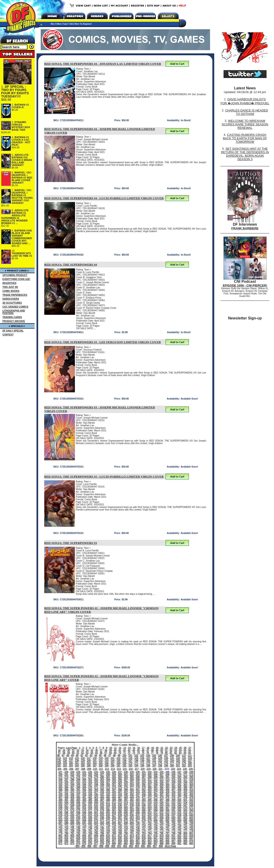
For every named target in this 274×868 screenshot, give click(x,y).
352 (120, 785)
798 (173, 833)
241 (144, 772)
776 (179, 831)
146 (125, 761)
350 (108, 785)
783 (84, 833)
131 (172, 758)
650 (114, 818)
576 (84, 810)
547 (185, 805)
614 (173, 813)
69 (115, 753)
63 (87, 753)
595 (60, 813)
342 (60, 785)
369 (84, 787)
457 (60, 798)
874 (78, 844)
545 (173, 805)
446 (132, 795)
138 (77, 761)
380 (150, 787)
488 (108, 800)
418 (102, 792)
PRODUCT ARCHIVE (14, 321)
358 (156, 785)
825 (60, 838)
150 (148, 761)
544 (168, 805)
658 (162, 818)
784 (90, 833)
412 (66, 792)
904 (137, 846)
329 (120, 782)
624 (96, 815)
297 (66, 780)
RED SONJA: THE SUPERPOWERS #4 (71, 265)
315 (173, 780)
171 (136, 763)
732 (191, 826)
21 (162, 748)
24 (176, 748)
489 (114, 800)
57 (59, 753)
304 (108, 780)
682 (168, 821)
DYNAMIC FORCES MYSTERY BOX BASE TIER (21, 126)
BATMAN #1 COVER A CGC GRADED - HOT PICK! (21, 141)
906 (149, 846)
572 (60, 810)
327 (108, 782)
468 (126, 798)
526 (60, 805)
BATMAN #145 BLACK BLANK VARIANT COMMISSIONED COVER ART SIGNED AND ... (22, 237)
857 (114, 841)
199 (166, 766)
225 (185, 769)
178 (178, 763)
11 (115, 748)
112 (59, 758)
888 (162, 844)
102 (136, 756)
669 (90, 821)
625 (102, 815)
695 (108, 823)
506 (78, 803)
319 (60, 782)
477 (179, 798)
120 (107, 758)
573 (66, 810)
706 (173, 823)
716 (96, 826)
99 (119, 756)
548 (191, 805)
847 (191, 838)
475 (168, 798)
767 (126, 831)
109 (178, 756)
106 (160, 756)
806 (84, 836)
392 (84, 790)
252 (72, 775)
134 (190, 758)
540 (144, 805)
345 (78, 785)
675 (126, 821)
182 (65, 766)
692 (90, 823)
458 (66, 798)
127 (148, 758)
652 (126, 818)
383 (168, 787)
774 (168, 831)
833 (108, 838)
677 (138, 821)
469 (132, 798)
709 (191, 823)
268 (168, 775)
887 (156, 844)
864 (156, 841)
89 (72, 756)
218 (143, 769)
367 (72, 787)
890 (173, 844)
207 (77, 769)
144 (112, 761)
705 (168, 823)
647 (96, 818)
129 (160, 758)
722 (132, 826)
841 (156, 838)
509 (96, 803)
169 (125, 763)
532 (96, 805)
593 (185, 810)
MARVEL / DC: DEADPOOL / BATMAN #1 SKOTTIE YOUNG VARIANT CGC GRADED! (22, 197)
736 (78, 828)
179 (184, 763)
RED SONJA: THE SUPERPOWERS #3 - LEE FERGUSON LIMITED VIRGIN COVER (103, 342)
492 (132, 800)
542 (156, 805)
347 (90, 785)
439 (90, 795)
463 (96, 798)
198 (160, 766)
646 (90, 818)
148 (136, 761)
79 (162, 753)
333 (144, 782)
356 (144, 785)
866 (168, 841)
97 (110, 756)
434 (60, 795)
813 (126, 836)
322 (78, 782)
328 (114, 782)
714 (84, 826)
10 (111, 748)
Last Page (72, 748)
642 (66, 818)
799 (179, 833)
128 (154, 758)
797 (168, 833)
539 (138, 805)
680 (156, 821)
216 (131, 769)
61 (78, 753)
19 (152, 748)
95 (100, 756)
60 (73, 753)
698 (126, 823)
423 (132, 792)
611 (156, 813)
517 (144, 803)
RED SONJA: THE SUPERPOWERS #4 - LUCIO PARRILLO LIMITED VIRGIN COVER (104, 198)
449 (150, 795)
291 (168, 777)
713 (78, 826)
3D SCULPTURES (12, 303)
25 (180, 748)
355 (138, 785)
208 (83, 769)
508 (90, 803)
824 (191, 836)
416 (90, 792)
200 (172, 766)
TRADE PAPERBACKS (15, 295)
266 (156, 775)
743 (120, 828)
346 (84, 785)
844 (173, 838)
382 (162, 787)
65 (96, 753)
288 (150, 777)
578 (96, 810)
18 (148, 748)
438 (84, 795)
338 (173, 782)
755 (191, 828)
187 (95, 766)
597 (72, 813)
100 (124, 756)
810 (108, 836)
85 (190, 753)
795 (156, 833)
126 (142, 758)
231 (84, 772)
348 (96, 785)
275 (72, 777)
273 (60, 777)
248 (185, 772)
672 (108, 821)
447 (138, 795)
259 (114, 775)
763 (102, 831)
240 (138, 772)
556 (102, 808)
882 (126, 844)
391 (78, 790)
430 (173, 792)
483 (78, 800)
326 (102, 782)
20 (157, 748)
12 (120, 748)
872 (66, 844)
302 (96, 780)
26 (185, 748)
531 (90, 805)
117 (89, 758)
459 (72, 798)
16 (139, 748)
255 (90, 775)
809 (102, 836)
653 (132, 818)
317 (185, 780)
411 (60, 792)
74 (138, 753)
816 (144, 836)
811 (114, 836)
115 (77, 758)
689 (72, 823)
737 (84, 828)
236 (114, 772)
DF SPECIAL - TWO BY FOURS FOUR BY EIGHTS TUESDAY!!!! (15, 91)
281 (108, 777)
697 (120, 823)
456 (191, 795)
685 (185, 821)
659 (168, 818)
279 (96, 777)
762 (96, 831)
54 (180, 750)
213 (113, 769)
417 (96, 792)
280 (102, 777)
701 (144, 823)
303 (102, 780)
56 (190, 750)
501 (185, 800)
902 (125, 846)
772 (156, 831)
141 (95, 761)
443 (114, 795)
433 (191, 792)
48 (152, 750)
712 (72, 826)
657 (156, 818)
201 (178, 766)
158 (59, 763)
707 (179, 823)
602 (102, 813)
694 (102, 823)
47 (148, 750)
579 (102, 810)
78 (157, 753)
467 (120, 798)
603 (108, 813)
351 (114, 785)
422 (126, 792)
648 (102, 818)
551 (72, 808)
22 (166, 748)
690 (78, 823)
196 (148, 766)
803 (66, 836)
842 (162, 838)
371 (96, 787)
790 (126, 833)
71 (124, 753)
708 (185, 823)
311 (150, 780)
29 (64, 750)
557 (108, 808)
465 (108, 798)
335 (156, 782)
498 (168, 800)
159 (65, 763)
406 (168, 790)
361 (173, 785)
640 (191, 815)
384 (173, 787)
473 (156, 798)
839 (144, 838)
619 (66, 815)
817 (150, 836)
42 (124, 750)
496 (156, 800)
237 (120, 772)
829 (84, 838)
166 (107, 763)
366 (66, 787)
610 (150, 813)
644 (78, 818)
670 (96, 821)
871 (60, 844)
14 (129, 748)
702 (150, 823)
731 (185, 826)
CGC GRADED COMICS (15, 307)
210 (95, 769)
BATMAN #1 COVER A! (20, 106)
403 (150, 790)
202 (184, 766)
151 (154, 761)
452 (168, 795)
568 (173, 808)
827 (72, 838)
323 (84, 782)
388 (60, 790)
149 (142, 761)
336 (162, 782)
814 (132, 836)
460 (78, 798)
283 (120, 777)
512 (114, 803)
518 (150, 803)
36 (96, 750)
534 (108, 805)
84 (185, 753)
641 (60, 818)
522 (173, 803)
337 (168, 782)
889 (168, 844)
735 (72, 828)
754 (185, 828)
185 (83, 766)
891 (179, 844)
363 (185, 785)
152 (160, 761)
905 (143, 846)
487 (102, 800)
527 (66, 805)
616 (185, 813)
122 (119, 758)
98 (114, 756)
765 (114, 831)
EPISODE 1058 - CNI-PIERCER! (245, 285)
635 (162, 815)
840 (150, 838)
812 (120, 836)
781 (72, 833)
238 (126, 772)
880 (114, 844)
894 (78, 846)
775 (173, 831)
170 (130, 763)
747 (144, 828)
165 (101, 763)
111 (190, 756)
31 (73, 750)
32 (78, 750)
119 (101, 758)
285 (132, 777)
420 (114, 792)
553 (84, 808)
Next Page (170, 846)
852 (84, 841)
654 (138, 818)
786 (102, 833)
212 (107, 769)
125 (136, 758)
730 (179, 826)
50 (162, 750)
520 (162, 803)
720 (120, 826)
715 (90, 826)
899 (107, 846)
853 (90, 841)
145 (119, 761)
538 (132, 805)
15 (134, 748)
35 (92, 750)
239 (132, 772)
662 (185, 818)
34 (87, 750)
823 (185, 836)
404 (156, 790)
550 (66, 808)
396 (108, 790)
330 (126, 782)
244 (162, 772)
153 (166, 761)
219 (149, 769)
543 (162, 805)
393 (90, 790)
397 (114, 790)
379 (144, 787)
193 (130, 766)
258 (108, 775)
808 (96, 836)
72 (129, 753)
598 (78, 813)
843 (168, 838)
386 (185, 787)
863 (150, 841)
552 (78, 808)
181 (59, 766)
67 (106, 753)
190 (112, 766)
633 (150, 815)
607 (132, 813)
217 (137, 769)
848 (60, 841)
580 (108, 810)
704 (162, 823)
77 (152, 753)
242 (150, 772)
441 (102, 795)
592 (179, 810)
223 (173, 769)
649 (108, 818)
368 (78, 787)
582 (120, 810)
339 (179, 782)
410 (191, 790)
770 (144, 831)
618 (60, 815)
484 (84, 800)
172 (142, 763)
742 (114, 828)
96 (105, 756)
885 (144, 844)
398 (120, 790)
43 (129, 750)
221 (161, 769)
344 (72, 785)
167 (112, 763)
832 (102, 838)
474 (162, 798)
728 (168, 826)
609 (144, 813)
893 (191, 844)
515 (132, 803)
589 (162, 810)
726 (156, 826)
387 (191, 787)
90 (77, 756)
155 (178, 761)
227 (60, 772)
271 (185, 775)
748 (150, 828)
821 (173, 836)
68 (110, 753)
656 (150, 818)
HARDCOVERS (11, 299)
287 (144, 777)
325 (96, 782)
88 (68, 756)
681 (162, 821)
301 (90, 780)
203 (190, 766)
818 (156, 836)
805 (78, 836)
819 (162, 836)
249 (191, 772)
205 (65, 769)
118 (95, 758)
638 (179, 815)
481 (66, 800)
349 (102, 785)
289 (156, 777)
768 (132, 831)
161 (77, 763)
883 (132, 844)
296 (60, 780)
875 (84, 844)
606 (126, 813)
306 (120, 780)
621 (78, 815)
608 (138, 813)
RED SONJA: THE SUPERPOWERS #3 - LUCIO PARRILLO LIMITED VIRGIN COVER (104, 476)
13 (125, 748)
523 (179, 803)
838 (138, 838)
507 (84, 803)
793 (144, 833)
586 (144, 810)
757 (66, 831)
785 (96, 833)
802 (60, 836)
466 (114, 798)
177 (172, 763)
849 (66, 841)
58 (64, 753)
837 (132, 838)
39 (110, 750)
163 (89, 763)
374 (114, 787)
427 (156, 792)
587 (150, 810)
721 (126, 826)
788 (114, 833)
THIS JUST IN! (10, 287)
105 (154, 756)
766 (120, 831)
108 (172, 756)
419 (108, 792)
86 (58, 756)
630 (132, 815)
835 (120, 838)
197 (154, 766)
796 (162, 833)
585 (138, 810)
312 (156, 780)
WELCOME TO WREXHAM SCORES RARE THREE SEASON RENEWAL (245, 124)
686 (191, 821)
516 (138, 803)
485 (90, 800)
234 (102, 772)
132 (178, 758)
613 (168, 813)
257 (102, 775)
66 (101, 753)
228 (66, 772)
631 (138, 815)
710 (60, 826)
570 (185, 808)
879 (108, 844)
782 (78, 833)
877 (96, 844)
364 (191, 785)
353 (126, 785)
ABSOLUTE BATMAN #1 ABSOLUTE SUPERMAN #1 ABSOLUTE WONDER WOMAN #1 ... (15, 217)
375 (120, 787)
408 (179, 790)
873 (72, 844)
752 (173, 828)
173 (148, 763)
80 (166, 753)
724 (144, 826)
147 (130, 761)
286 (138, 777)
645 (84, 818)
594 (191, 810)
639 (185, 815)
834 (114, 838)
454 (179, 795)
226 (191, 769)
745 (132, 828)
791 (132, 833)
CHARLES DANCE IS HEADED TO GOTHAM (247, 112)
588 (156, 810)
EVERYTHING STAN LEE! (16, 279)
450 (156, 795)
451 (162, 795)
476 (173, 798)
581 (114, 810)
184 (77, 766)
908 (161, 846)
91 (82, 756)
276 (78, 777)
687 (60, 823)
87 (63, 756)
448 (144, 795)
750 (162, 828)
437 (78, 795)
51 (166, 750)
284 (126, 777)
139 (83, 761)
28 (59, 750)
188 (101, 766)
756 (60, 831)
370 (90, 787)
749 (156, 828)
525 (191, 803)
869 (185, 841)
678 (144, 821)
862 (144, 841)
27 (190, 748)
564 (150, 808)
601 (96, 813)
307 (126, 780)
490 (120, 800)
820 (168, 836)
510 (102, 803)
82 (176, 753)
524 (185, 803)
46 (143, 750)
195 (142, 766)
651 (120, 818)
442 (108, 795)
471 (144, 798)
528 (72, 805)
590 (168, 810)
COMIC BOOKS (11, 291)
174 (154, 763)
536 (120, 805)
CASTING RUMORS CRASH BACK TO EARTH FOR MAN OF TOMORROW (245, 138)
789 (120, 833)
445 (126, 795)
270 (179, 775)
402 (144, 790)
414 (78, 792)
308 (132, 780)
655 (144, 818)
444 (120, 795)
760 (84, 831)
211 (101, 769)
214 (119, 769)
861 (138, 841)
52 (171, 750)
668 (84, 821)
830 (90, 838)
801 (191, 833)
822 (179, 836)
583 (126, 810)
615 (179, 813)
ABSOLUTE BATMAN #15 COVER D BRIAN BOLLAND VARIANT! (22, 160)
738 (90, 828)
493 (138, 800)
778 (191, 831)
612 (162, 813)
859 (126, 841)
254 (84, 775)
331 (132, 782)
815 (138, 836)
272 (191, 775)
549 (60, 808)
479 (191, 798)
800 (185, 833)
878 (102, 844)
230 (78, 772)
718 (108, 826)
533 (102, 805)
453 (173, 795)
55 (185, 750)
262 (132, 775)
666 (72, 821)
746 (138, 828)
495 (150, 800)
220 (155, 769)
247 (179, 772)
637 (173, 815)
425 (144, 792)
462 (90, 798)
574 (72, 810)
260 (120, 775)
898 (101, 846)
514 (126, 803)
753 (179, 828)
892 (185, 844)
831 (96, 838)
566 (162, 808)
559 (120, 808)
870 (191, 841)
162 (83, 763)
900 (113, 846)
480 (60, 800)
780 (66, 833)
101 (130, 756)
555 (96, 808)
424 (138, 792)
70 (120, 753)
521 (168, 803)
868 (179, 841)
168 (119, 763)
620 (72, 815)
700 (138, 823)
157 (190, 761)
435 (66, 795)
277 (84, 777)
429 (168, 792)
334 (150, 782)
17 (143, 748)
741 (108, 828)
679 (150, 821)
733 (60, 828)
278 (90, 777)
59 (68, 753)
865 (162, 841)
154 (172, 761)
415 (84, 792)
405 (162, 790)
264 (144, 775)
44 (134, 750)
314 (168, 780)
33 (82, 750)
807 (90, 836)
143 (107, 761)
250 (60, 775)
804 (72, 836)
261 (126, 775)
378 (138, 787)
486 (96, 800)
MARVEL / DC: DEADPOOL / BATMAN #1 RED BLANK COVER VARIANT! (22, 178)
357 (150, 785)
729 (173, 826)
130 (166, 758)
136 (65, 761)
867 (173, 841)
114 (71, 758)
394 (96, 790)
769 (138, 831)
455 (185, 795)
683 (173, 821)
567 (168, 808)
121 (112, 758)
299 (78, 780)
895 (84, 846)
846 (185, 838)
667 (78, 821)
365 (60, 787)
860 (132, 841)
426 (150, 792)
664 (60, 821)
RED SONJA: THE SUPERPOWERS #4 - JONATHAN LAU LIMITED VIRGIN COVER (103, 64)
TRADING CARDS (12, 317)
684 (179, 821)
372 (102, 787)
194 (136, 766)
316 (179, 780)
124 (130, 758)
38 (106, 750)
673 (114, 821)
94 (96, 756)
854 (96, 841)
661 (179, 818)
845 (179, 838)
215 (125, 769)
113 (65, 758)
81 (171, 753)
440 (96, 795)
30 (68, 750)
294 (185, 777)
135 (59, 761)
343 (66, 785)
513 (120, 803)
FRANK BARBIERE (245, 228)
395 (102, 790)
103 (142, 756)
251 (66, 775)
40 (115, 750)
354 (132, 785)
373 (108, 787)
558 (114, 808)
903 (131, 846)
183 (71, 766)
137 (71, 761)
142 (101, 761)
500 (179, 800)
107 (166, 756)
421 (120, 792)
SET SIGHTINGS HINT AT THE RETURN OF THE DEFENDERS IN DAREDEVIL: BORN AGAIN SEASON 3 (245, 154)
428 (162, 792)
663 (191, 818)
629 (126, 815)
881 (120, 844)
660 (173, 818)
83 (180, 753)
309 (138, 780)
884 (138, 844)
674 (120, 821)
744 (126, 828)
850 (72, 841)
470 (138, 798)
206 (71, 769)
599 (84, 813)
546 (179, 805)
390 (72, 790)
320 (66, 782)
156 (184, 761)
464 (102, 798)
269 (173, 775)
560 (126, 808)
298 (72, 780)
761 (90, 831)
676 (132, 821)
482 (72, 800)
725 (150, 826)
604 (114, 813)
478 (185, 798)
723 (138, 826)
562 (138, 808)
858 (120, 841)
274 (66, 777)
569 (179, 808)
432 (185, 792)
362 (179, 785)
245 (168, 772)
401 (138, 790)
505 (72, 803)
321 (72, 782)
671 (102, 821)
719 (114, 826)
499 (173, 800)
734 (66, 828)
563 (144, 808)
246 (173, 772)
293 (179, 777)
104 (148, 756)
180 (190, 763)
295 (191, 777)
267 (162, 775)
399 (126, 790)
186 (89, 766)
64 (92, 753)
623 (90, 815)
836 (126, 838)
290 (162, 777)
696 (114, 823)
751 (168, 828)
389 (66, 790)
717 (102, 826)
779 (60, 833)
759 (78, 831)
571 (191, 808)
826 (66, 838)
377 (132, 787)
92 (86, 756)
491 (126, 800)
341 (191, 782)
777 (185, 831)
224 (179, 769)
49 (157, 750)
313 (162, 780)
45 (138, 750)
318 (191, 780)
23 (171, 748)
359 (162, 785)
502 (191, 800)
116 (83, 758)
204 (59, 769)
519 (156, 803)
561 (132, 808)
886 (150, 844)
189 (107, 766)
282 (114, 777)
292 (173, 777)
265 (150, 775)
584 (132, 810)
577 (90, 810)
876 (90, 844)
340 (185, 782)
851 (78, 841)
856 (108, 841)
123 (125, 758)
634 (156, 815)
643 (72, 818)
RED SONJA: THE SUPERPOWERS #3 (71, 543)
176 (166, 763)
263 (138, 775)
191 (119, 766)
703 (156, 823)
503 (60, 803)
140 (89, 761)
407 (173, 790)
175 (160, 763)
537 (126, 805)
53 (176, 750)
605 (120, 813)
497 (162, 800)
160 (71, 763)
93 (91, 756)
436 (72, 795)
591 (173, 810)
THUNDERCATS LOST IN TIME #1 (22, 255)
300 (84, 780)
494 (144, 800)
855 (102, 841)
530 (84, 805)
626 (108, 815)
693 (96, 823)
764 (108, 831)
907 (155, 846)
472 (150, 798)
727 (162, 826)
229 (72, 772)
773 (162, 831)
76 (148, 753)
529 (78, 805)
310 (144, 780)
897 (95, 846)
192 (125, 766)
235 (108, 772)
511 (108, 803)
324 (90, 782)
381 (156, 787)
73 (134, 753)
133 (184, 758)
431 (179, 792)
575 (78, 810)
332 (138, 782)
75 (143, 753)
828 (78, 838)
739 (96, 828)
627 (114, 815)
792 (138, 833)
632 (144, 815)
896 (89, 846)
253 (78, 775)
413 (72, 792)
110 (184, 756)
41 (120, 750)
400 (132, 790)
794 (150, 833)
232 (90, 772)
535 (114, 805)
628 (120, 815)
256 (96, 775)
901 (119, 846)
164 (95, 763)
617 (191, 813)
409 (185, 790)
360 (168, 785)
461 (84, 798)
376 (126, 787)
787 (108, 833)
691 (84, 823)
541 (150, 805)
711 (66, 826)
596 (66, 813)
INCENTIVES (10, 283)
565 (156, 808)
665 (66, 821)
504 (66, 803)
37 (101, 750)
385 (179, 787)
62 (82, 753)
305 (114, 780)
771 (150, 831)
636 (168, 815)
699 (132, 823)
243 (156, 772)
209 (89, 769)
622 (84, 815)
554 (90, 808)
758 (72, 831)
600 (90, 813)
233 (96, 772)
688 (66, 823)
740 (102, 828)
